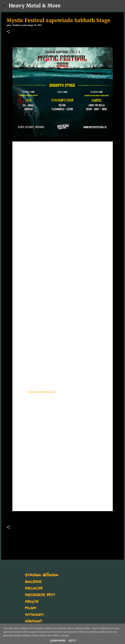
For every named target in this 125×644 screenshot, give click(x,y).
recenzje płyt (40, 594)
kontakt (33, 621)
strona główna (42, 575)
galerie (33, 581)
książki (32, 601)
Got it (72, 641)
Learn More (58, 641)
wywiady (34, 614)
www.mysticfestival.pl (41, 392)
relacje (34, 588)
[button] (8, 32)
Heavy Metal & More (35, 6)
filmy (31, 607)
